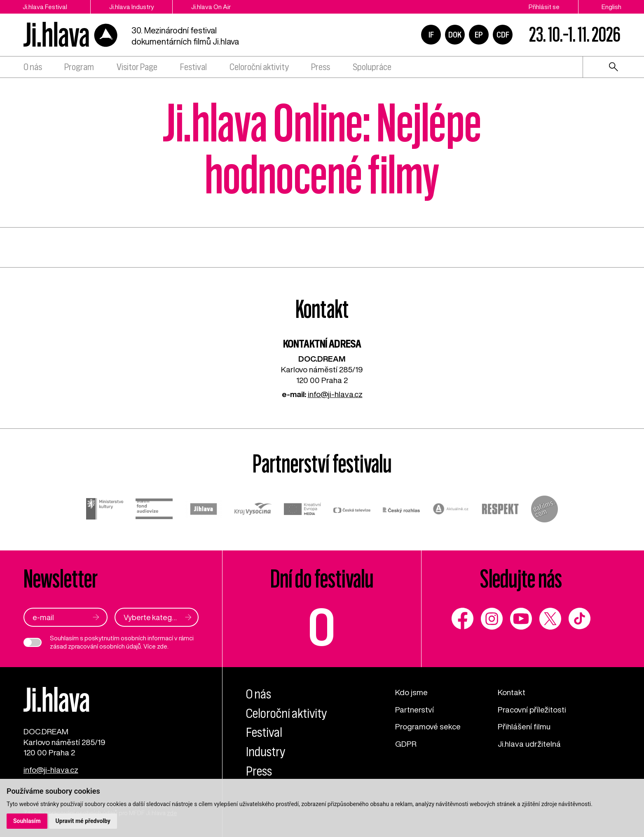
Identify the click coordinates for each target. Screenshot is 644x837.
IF (431, 35)
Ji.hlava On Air (211, 7)
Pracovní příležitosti (532, 709)
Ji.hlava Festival (45, 7)
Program (79, 67)
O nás (33, 67)
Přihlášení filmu (524, 726)
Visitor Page (137, 67)
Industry (266, 752)
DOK (455, 35)
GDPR (406, 744)
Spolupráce (372, 67)
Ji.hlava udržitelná (529, 744)
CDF (503, 35)
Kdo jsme (411, 692)
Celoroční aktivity (259, 67)
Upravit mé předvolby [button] (83, 821)
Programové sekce (428, 726)
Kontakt (512, 692)
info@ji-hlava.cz (335, 394)
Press (321, 67)
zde (162, 646)
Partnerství (415, 709)
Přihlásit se (544, 7)
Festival (193, 67)
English (611, 7)
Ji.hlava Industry (131, 7)
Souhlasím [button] (27, 821)
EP (479, 35)
